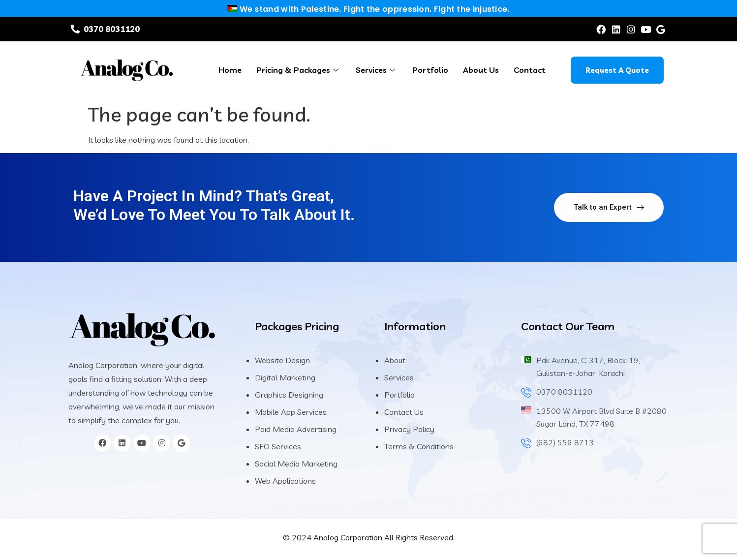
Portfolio (430, 70)
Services (377, 70)
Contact (530, 70)
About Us (481, 70)
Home (230, 70)
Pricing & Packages (299, 70)
